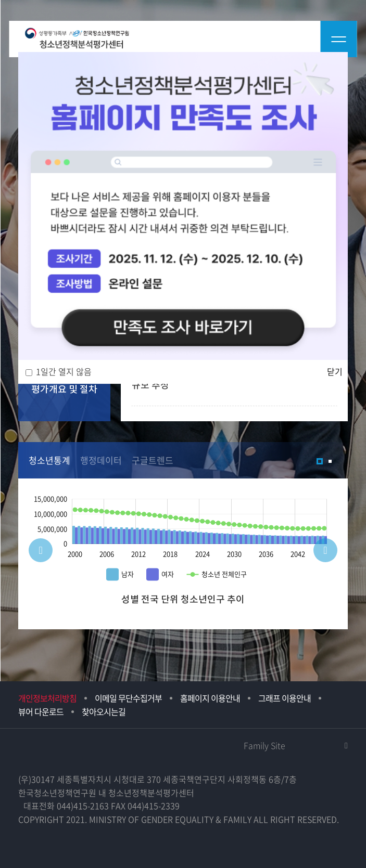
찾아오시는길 (104, 711)
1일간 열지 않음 (64, 371)
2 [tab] (330, 461)
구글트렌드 (153, 460)
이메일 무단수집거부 (128, 698)
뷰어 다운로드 (41, 711)
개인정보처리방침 (47, 698)
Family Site (264, 745)
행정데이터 (101, 460)
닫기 (335, 371)
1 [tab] (320, 461)
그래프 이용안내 (285, 698)
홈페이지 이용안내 (210, 698)
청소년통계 (49, 460)
